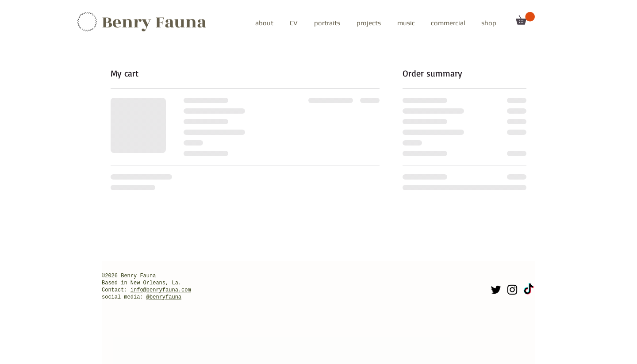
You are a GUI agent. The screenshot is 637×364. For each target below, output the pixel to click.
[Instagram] (512, 290)
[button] (327, 19)
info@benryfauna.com (161, 290)
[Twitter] (496, 290)
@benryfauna (164, 297)
